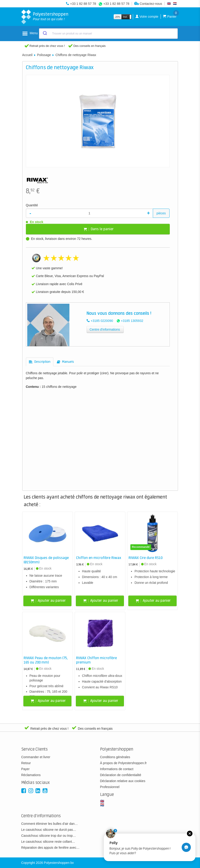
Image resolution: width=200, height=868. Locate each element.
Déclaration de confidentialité (121, 775)
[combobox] (108, 34)
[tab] (40, 362)
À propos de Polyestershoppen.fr (123, 763)
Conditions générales (115, 757)
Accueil (27, 55)
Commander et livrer (36, 757)
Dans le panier (99, 229)
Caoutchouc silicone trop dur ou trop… (49, 836)
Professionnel (110, 787)
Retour (26, 763)
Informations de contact (117, 769)
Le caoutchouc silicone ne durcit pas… (49, 830)
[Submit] (45, 34)
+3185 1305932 (132, 321)
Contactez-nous (148, 4)
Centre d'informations (105, 329)
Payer (26, 769)
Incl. (125, 17)
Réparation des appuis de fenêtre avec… (51, 848)
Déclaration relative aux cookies (123, 781)
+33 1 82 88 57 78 (83, 4)
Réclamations (31, 775)
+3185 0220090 (102, 321)
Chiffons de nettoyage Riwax (76, 55)
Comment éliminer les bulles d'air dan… (50, 824)
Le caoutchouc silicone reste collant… (48, 842)
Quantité (32, 205)
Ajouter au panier (48, 601)
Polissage (44, 55)
